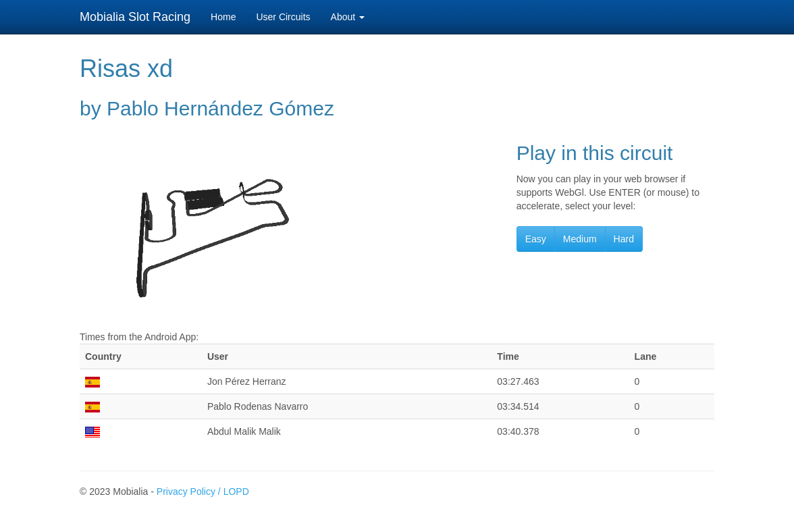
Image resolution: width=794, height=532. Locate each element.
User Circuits (283, 17)
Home (223, 17)
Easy (536, 239)
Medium (580, 239)
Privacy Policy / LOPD (203, 491)
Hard (624, 239)
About (348, 17)
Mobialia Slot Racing (135, 17)
